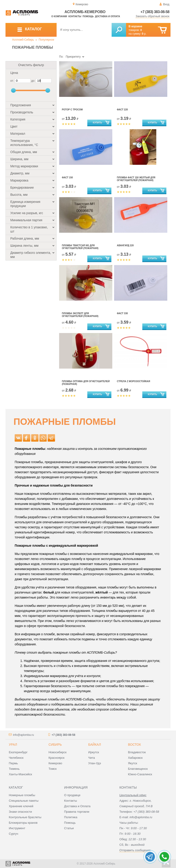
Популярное (47, 40)
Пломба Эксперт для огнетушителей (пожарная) (80, 315)
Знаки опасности (20, 812)
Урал (13, 745)
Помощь (88, 16)
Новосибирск (58, 752)
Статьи (69, 828)
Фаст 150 (67, 178)
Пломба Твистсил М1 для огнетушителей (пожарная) (80, 247)
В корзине (135, 26)
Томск (53, 769)
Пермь (13, 763)
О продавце (72, 795)
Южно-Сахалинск (140, 774)
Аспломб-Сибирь (23, 40)
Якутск (132, 763)
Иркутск (94, 752)
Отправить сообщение (135, 850)
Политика (71, 817)
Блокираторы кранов (23, 823)
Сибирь (55, 745)
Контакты (75, 16)
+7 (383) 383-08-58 (155, 12)
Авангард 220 (125, 245)
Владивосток (137, 752)
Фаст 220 (122, 110)
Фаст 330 (122, 313)
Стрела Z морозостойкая (133, 381)
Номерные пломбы (22, 795)
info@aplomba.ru (23, 735)
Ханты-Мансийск (20, 774)
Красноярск (56, 758)
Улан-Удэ (95, 763)
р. (144, 34)
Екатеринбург (18, 752)
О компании (59, 16)
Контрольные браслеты (25, 817)
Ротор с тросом (72, 110)
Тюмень (14, 769)
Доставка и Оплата (77, 806)
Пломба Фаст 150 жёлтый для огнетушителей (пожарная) (136, 179)
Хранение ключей (21, 806)
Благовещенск (138, 769)
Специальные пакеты (24, 801)
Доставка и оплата (107, 16)
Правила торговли (77, 812)
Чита (92, 758)
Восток (134, 745)
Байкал (95, 745)
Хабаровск (135, 758)
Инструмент (17, 828)
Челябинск (16, 758)
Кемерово (55, 763)
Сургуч (13, 834)
